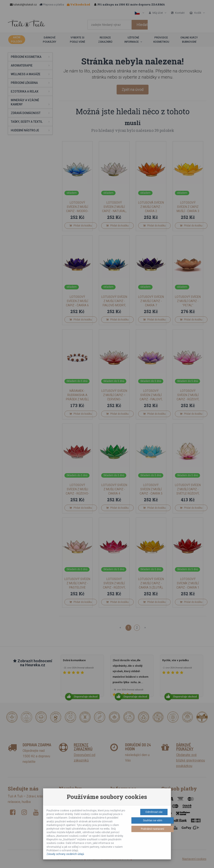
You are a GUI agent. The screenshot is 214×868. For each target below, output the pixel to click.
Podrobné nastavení (153, 829)
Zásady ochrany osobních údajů (65, 854)
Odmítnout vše (154, 812)
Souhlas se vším (153, 820)
